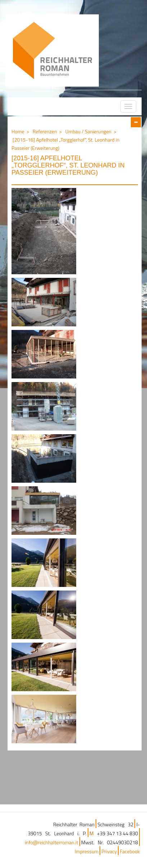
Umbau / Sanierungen (88, 131)
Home (18, 131)
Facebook (130, 851)
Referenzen (45, 131)
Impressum (87, 851)
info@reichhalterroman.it (52, 842)
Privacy (109, 851)
